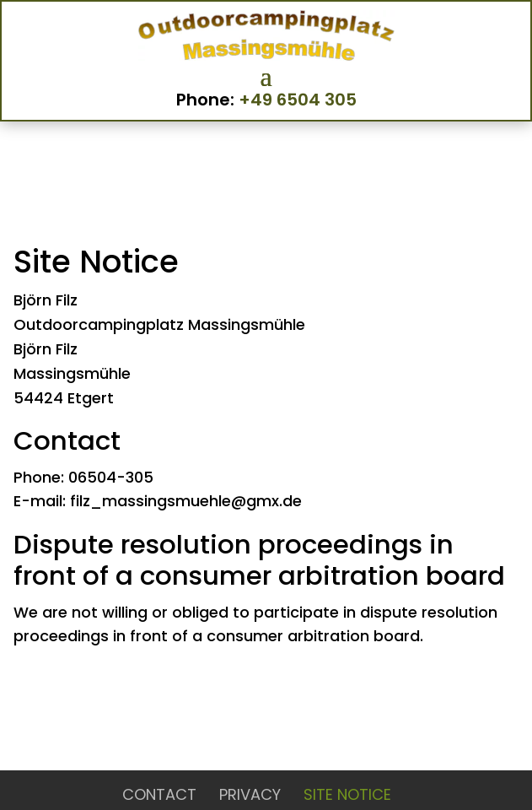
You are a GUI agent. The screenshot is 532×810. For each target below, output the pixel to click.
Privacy (250, 794)
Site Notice (347, 794)
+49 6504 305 (298, 100)
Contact (159, 794)
